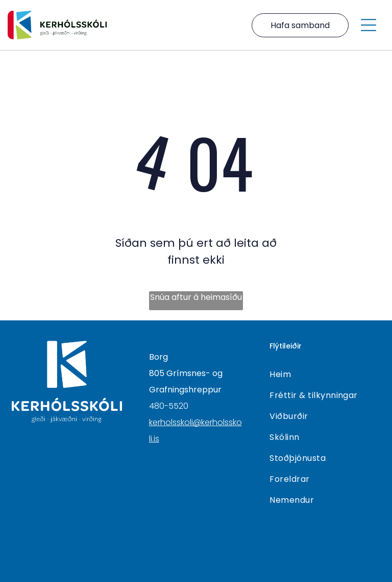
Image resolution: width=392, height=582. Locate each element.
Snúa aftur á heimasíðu (196, 297)
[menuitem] (325, 374)
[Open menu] (369, 25)
